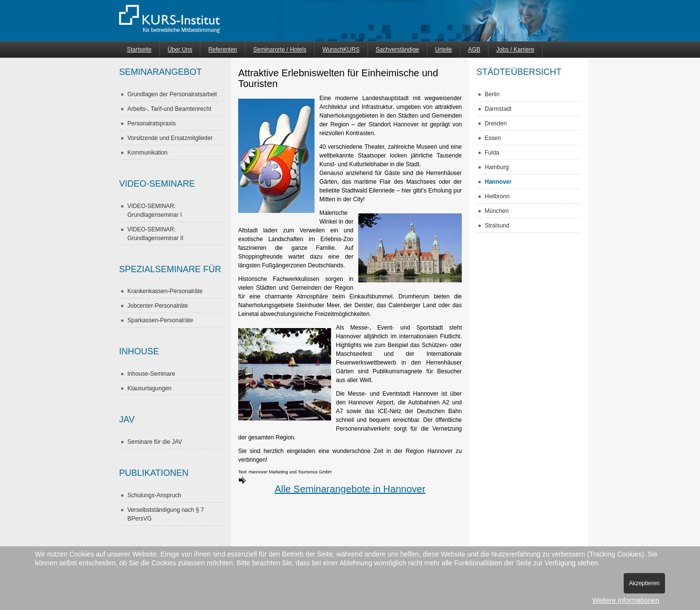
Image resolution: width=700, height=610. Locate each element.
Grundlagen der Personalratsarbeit (172, 94)
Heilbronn (497, 196)
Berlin (492, 94)
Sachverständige (397, 50)
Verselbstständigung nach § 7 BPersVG (166, 514)
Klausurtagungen (149, 388)
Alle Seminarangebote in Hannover (332, 485)
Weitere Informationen (626, 600)
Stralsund (497, 226)
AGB (474, 50)
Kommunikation (148, 153)
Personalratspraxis (151, 123)
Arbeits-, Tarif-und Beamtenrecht (169, 109)
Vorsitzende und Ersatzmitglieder (170, 138)
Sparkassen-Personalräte (160, 320)
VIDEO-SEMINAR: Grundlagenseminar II (155, 234)
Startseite (139, 50)
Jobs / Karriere (515, 50)
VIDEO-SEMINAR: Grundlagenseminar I (155, 210)
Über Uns (180, 50)
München (497, 211)
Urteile (444, 50)
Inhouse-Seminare (151, 374)
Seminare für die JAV (155, 442)
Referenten (222, 50)
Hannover (498, 182)
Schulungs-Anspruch (154, 495)
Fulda (492, 153)
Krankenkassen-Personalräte (165, 291)
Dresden (496, 123)
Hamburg (497, 167)
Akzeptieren (644, 583)
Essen (493, 138)
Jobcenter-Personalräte (158, 306)
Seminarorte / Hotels (280, 50)
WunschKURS (341, 50)
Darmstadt (498, 109)
